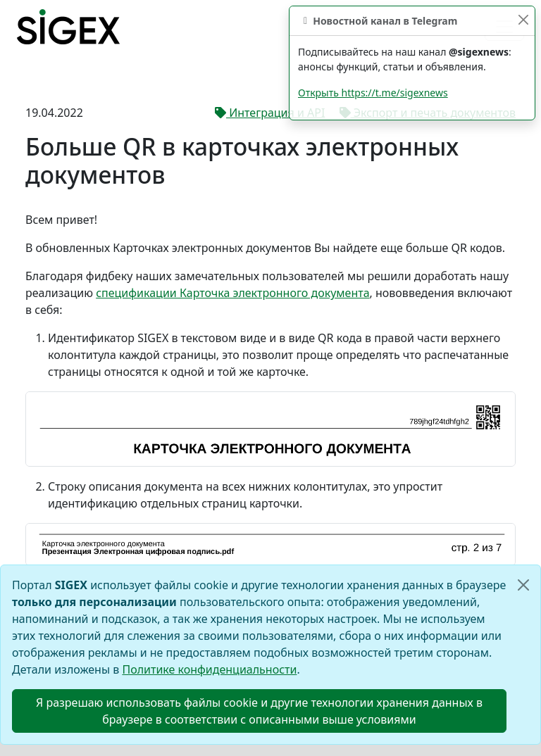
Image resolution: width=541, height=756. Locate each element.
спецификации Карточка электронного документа (232, 293)
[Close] (523, 585)
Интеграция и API (270, 113)
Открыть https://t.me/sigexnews (373, 93)
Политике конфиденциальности (209, 669)
